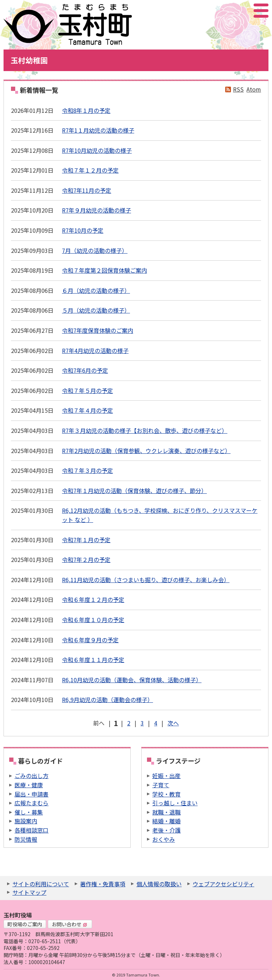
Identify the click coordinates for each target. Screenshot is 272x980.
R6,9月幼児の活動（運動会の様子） (107, 700)
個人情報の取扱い (159, 884)
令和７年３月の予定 (87, 470)
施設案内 (26, 821)
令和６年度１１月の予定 (93, 660)
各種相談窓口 (32, 830)
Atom (254, 89)
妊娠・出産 (166, 776)
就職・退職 (166, 812)
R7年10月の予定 (83, 230)
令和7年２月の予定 (86, 559)
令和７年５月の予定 (87, 390)
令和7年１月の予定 (86, 540)
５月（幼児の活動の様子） (96, 310)
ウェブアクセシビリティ (223, 884)
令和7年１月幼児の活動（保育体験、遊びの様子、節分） (134, 491)
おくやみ (164, 839)
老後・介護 (166, 830)
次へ (173, 723)
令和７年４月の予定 (87, 410)
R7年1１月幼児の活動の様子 (98, 130)
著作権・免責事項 (103, 884)
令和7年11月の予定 (87, 190)
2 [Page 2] (129, 723)
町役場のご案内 (25, 924)
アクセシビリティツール (242, 11)
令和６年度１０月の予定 (93, 620)
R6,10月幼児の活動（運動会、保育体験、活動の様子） (132, 680)
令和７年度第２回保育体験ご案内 (104, 270)
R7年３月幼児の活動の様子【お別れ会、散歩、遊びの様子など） (145, 430)
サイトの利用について (41, 884)
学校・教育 (166, 794)
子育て (161, 785)
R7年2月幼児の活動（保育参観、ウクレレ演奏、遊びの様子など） (146, 451)
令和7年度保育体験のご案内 (98, 330)
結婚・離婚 (166, 821)
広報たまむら (32, 803)
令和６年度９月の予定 (90, 640)
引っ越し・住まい (175, 803)
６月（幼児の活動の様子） (96, 290)
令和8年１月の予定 (86, 110)
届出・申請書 (32, 794)
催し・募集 (29, 812)
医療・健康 (29, 785)
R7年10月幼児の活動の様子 (97, 150)
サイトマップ (29, 892)
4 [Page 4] (156, 723)
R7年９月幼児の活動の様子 (97, 210)
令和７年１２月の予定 (90, 170)
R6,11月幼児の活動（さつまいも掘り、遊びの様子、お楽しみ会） (146, 580)
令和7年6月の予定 (85, 370)
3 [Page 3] (142, 723)
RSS (238, 89)
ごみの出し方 (32, 776)
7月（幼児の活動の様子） (95, 250)
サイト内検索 (226, 11)
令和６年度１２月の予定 (93, 599)
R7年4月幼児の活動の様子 (95, 350)
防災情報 (26, 839)
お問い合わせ (69, 924)
